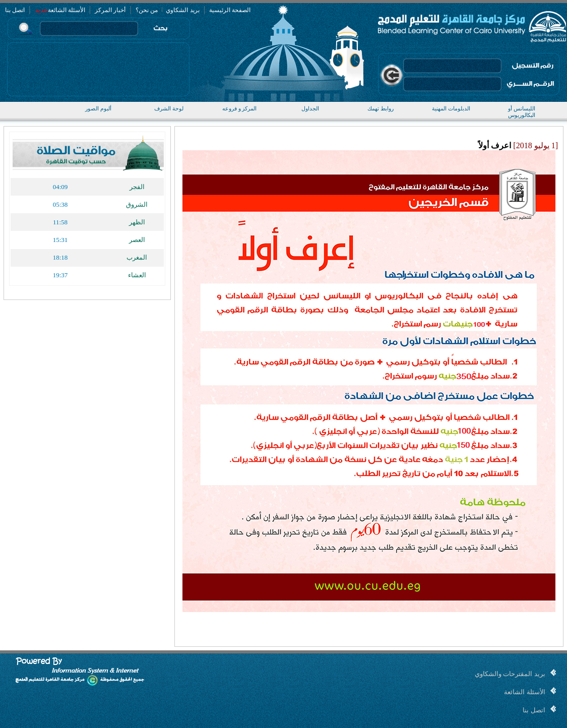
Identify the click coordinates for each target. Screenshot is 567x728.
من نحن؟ (147, 10)
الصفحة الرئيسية (230, 10)
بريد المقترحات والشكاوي (510, 674)
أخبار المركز (110, 10)
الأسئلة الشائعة (67, 10)
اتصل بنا (15, 10)
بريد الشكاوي (182, 10)
